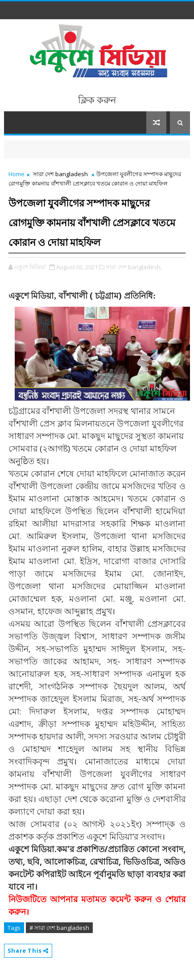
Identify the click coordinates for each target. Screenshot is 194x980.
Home (17, 174)
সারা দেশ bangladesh (60, 174)
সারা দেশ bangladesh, (134, 267)
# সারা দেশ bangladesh (59, 928)
